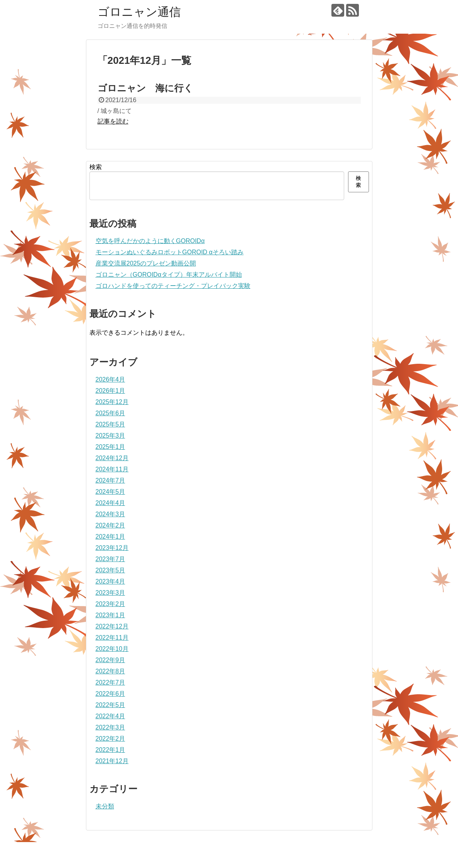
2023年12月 (112, 548)
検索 (96, 167)
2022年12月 (112, 626)
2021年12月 (112, 761)
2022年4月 (111, 716)
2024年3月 (111, 514)
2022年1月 (111, 750)
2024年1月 (111, 537)
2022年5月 (111, 705)
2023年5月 (111, 570)
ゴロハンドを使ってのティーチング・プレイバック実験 (173, 286)
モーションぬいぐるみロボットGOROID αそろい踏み (170, 252)
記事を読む (113, 121)
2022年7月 (111, 682)
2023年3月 (111, 593)
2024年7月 (111, 480)
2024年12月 (112, 458)
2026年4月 (111, 379)
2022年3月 (111, 727)
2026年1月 (111, 391)
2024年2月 (111, 525)
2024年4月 (111, 503)
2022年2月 (111, 739)
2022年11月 (112, 638)
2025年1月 (111, 447)
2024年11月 (112, 469)
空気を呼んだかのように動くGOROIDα (150, 241)
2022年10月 (112, 649)
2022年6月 (111, 694)
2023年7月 (111, 559)
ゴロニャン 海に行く (145, 88)
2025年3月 (111, 436)
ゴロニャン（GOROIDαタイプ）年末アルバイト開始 (169, 275)
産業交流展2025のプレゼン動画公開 (146, 263)
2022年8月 (111, 671)
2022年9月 (111, 660)
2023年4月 (111, 581)
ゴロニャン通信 (139, 12)
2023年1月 (111, 615)
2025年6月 (111, 413)
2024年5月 (111, 492)
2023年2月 (111, 604)
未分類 (105, 806)
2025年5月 (111, 424)
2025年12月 (112, 402)
